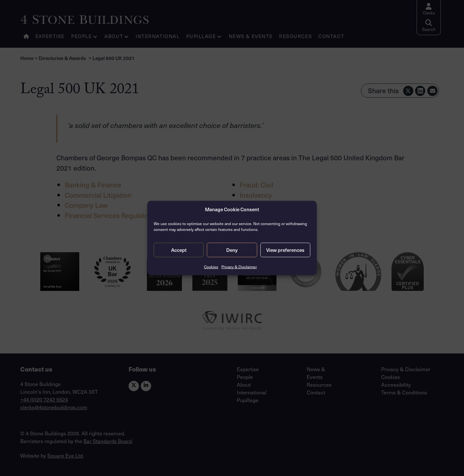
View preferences (285, 250)
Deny (232, 250)
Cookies (211, 266)
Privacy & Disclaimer (239, 266)
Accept (179, 250)
